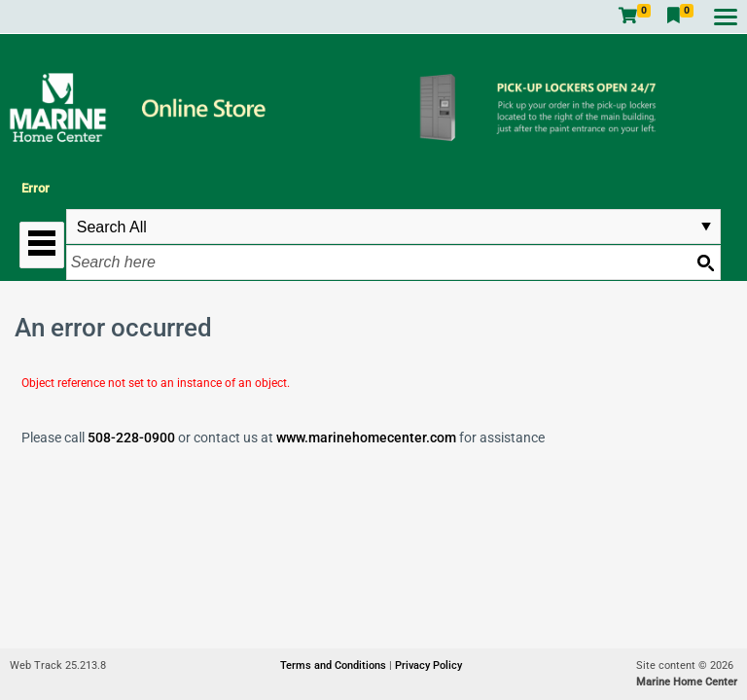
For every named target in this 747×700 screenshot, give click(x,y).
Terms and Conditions (335, 665)
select (706, 227)
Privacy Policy (428, 665)
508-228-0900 (131, 437)
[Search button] (705, 262)
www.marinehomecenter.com (366, 437)
